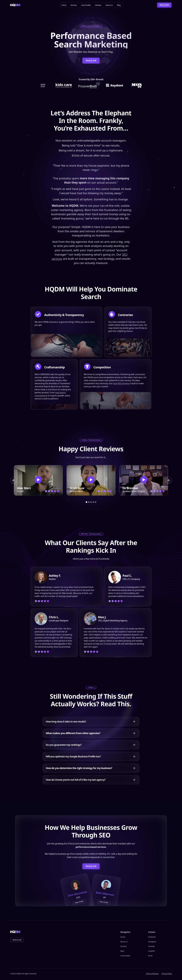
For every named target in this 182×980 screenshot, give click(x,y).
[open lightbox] (38, 480)
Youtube (151, 946)
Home (64, 5)
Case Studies (86, 5)
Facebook (152, 937)
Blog (119, 5)
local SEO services (121, 383)
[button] (14, 480)
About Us (109, 5)
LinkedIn (151, 951)
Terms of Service (152, 974)
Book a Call (17, 940)
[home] (15, 5)
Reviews (98, 5)
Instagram (152, 942)
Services (74, 5)
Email (150, 956)
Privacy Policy (167, 974)
